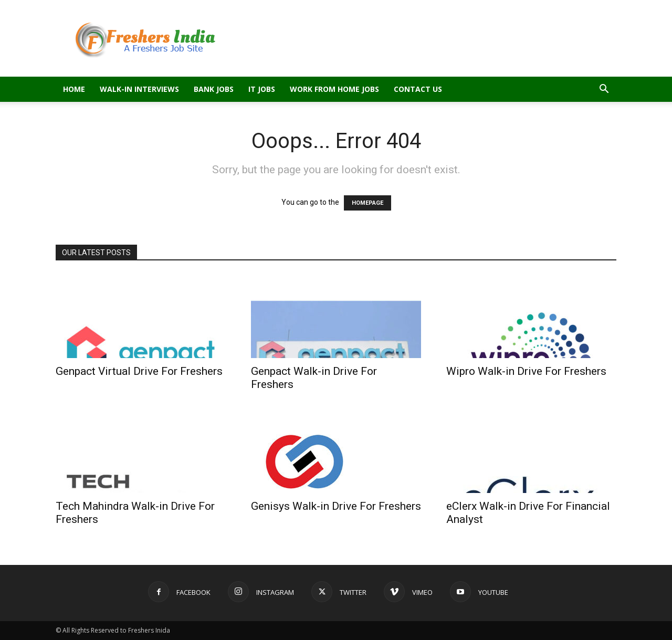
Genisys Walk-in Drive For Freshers (336, 506)
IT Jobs (262, 89)
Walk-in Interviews (139, 89)
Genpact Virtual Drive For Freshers (139, 371)
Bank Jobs (214, 89)
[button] (604, 90)
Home (74, 89)
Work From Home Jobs (334, 89)
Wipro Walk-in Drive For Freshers (526, 371)
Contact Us (418, 89)
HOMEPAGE (367, 203)
